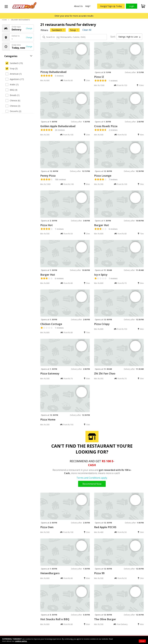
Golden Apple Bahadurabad (58, 126)
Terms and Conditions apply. (92, 478)
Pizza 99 (99, 573)
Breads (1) (12, 95)
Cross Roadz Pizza (106, 126)
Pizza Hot (46, 225)
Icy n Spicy (101, 275)
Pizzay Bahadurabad (53, 72)
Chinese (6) (13, 101)
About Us (78, 6)
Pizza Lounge (103, 176)
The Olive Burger (105, 619)
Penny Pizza (48, 176)
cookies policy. (21, 641)
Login (132, 6)
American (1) (14, 74)
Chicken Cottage (51, 324)
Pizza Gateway (50, 373)
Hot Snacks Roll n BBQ (55, 619)
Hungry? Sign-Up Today (111, 6)
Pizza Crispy (102, 324)
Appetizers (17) (15, 79)
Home (4, 20)
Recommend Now (92, 484)
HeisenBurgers (50, 573)
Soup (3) (12, 68)
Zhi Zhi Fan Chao (105, 373)
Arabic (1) (12, 84)
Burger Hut (102, 225)
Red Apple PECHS (105, 527)
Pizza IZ (99, 77)
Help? (88, 6)
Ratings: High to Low (129, 37)
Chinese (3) (13, 106)
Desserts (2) (13, 111)
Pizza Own (47, 527)
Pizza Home (48, 419)
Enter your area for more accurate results (74, 16)
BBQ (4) (11, 90)
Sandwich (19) (14, 63)
